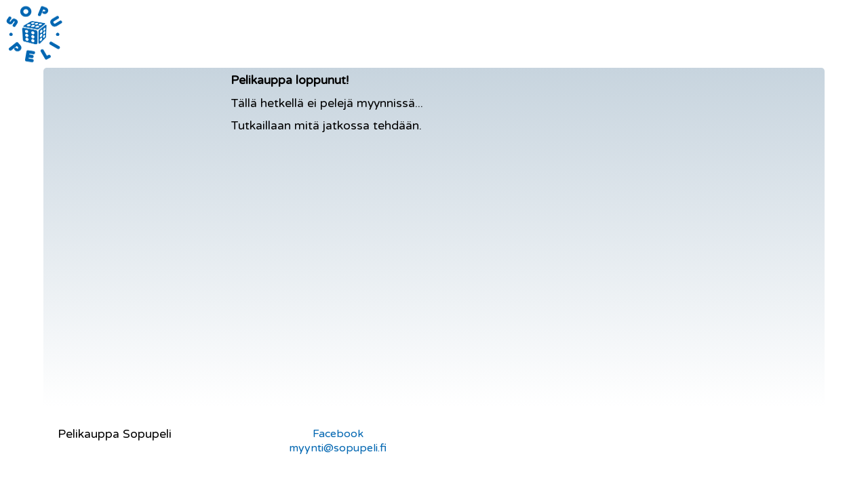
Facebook (338, 434)
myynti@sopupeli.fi (338, 448)
